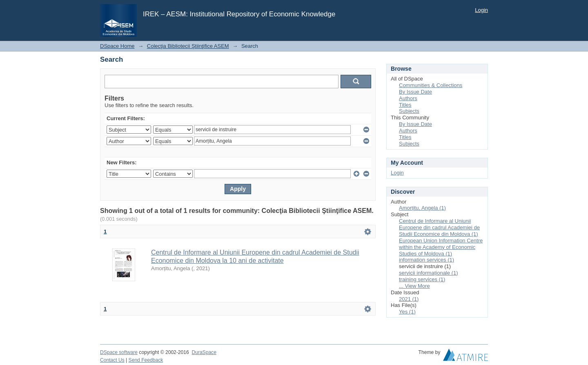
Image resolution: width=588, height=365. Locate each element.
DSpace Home (117, 46)
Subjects (409, 111)
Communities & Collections (431, 85)
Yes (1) (407, 312)
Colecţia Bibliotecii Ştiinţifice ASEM (188, 46)
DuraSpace (204, 352)
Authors (408, 98)
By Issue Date (415, 92)
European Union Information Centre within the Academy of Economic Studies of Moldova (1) (441, 247)
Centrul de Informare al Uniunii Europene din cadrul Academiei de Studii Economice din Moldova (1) (439, 227)
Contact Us (112, 360)
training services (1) (422, 279)
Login (481, 10)
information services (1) (427, 260)
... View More (414, 286)
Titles (405, 105)
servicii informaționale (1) (429, 273)
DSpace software (119, 352)
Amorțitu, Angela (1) (422, 208)
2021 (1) (409, 299)
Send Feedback (146, 360)
